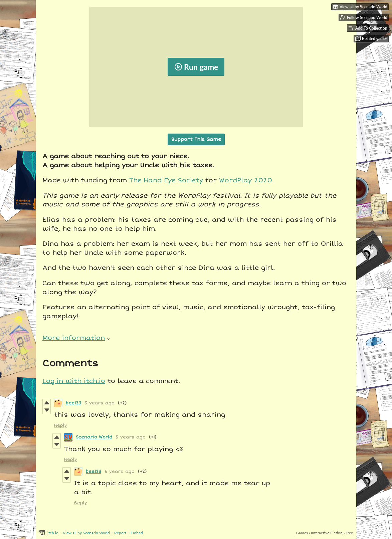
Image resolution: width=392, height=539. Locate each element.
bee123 (73, 403)
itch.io (53, 533)
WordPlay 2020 (246, 180)
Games (302, 533)
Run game (196, 67)
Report (120, 533)
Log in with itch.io (74, 381)
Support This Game (196, 139)
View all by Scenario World (86, 533)
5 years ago (100, 403)
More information (76, 338)
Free (349, 533)
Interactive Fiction (327, 533)
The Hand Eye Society (166, 180)
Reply (61, 425)
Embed (137, 533)
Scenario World (94, 437)
